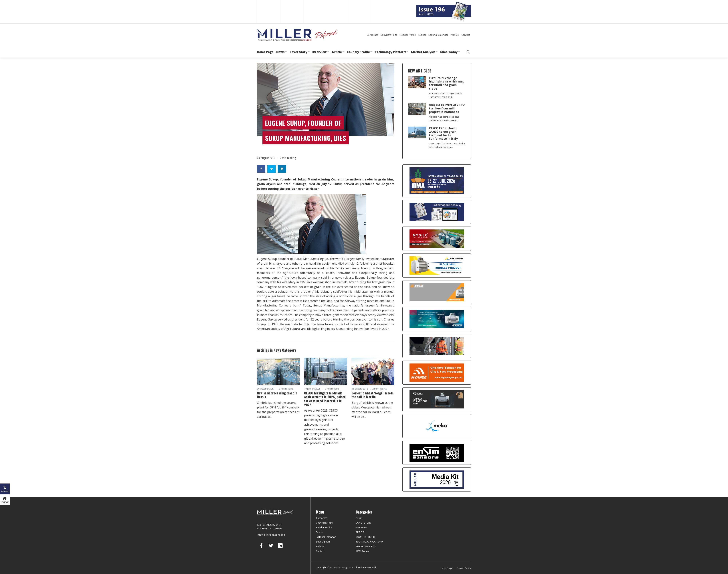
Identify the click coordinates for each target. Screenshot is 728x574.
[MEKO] (437, 426)
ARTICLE (360, 532)
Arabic (314, 12)
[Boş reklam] (437, 212)
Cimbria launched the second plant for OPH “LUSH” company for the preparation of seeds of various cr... (278, 410)
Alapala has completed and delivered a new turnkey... (444, 118)
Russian (337, 12)
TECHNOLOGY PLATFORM (369, 542)
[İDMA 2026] (437, 181)
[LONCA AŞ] (437, 453)
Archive (455, 35)
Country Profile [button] (358, 52)
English (268, 12)
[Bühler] (437, 319)
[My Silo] (437, 239)
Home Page (265, 52)
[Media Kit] (437, 479)
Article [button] (337, 52)
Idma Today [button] (449, 52)
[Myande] (437, 373)
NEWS (359, 518)
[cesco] (437, 346)
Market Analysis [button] (423, 52)
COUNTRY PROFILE (366, 537)
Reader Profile (408, 35)
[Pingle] (437, 266)
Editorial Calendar (438, 35)
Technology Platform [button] (390, 52)
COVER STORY (363, 523)
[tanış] (437, 399)
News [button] (280, 52)
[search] (468, 52)
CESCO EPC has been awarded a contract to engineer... (447, 145)
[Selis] (437, 292)
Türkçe (360, 12)
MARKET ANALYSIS (366, 546)
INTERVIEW (362, 527)
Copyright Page (389, 35)
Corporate (372, 35)
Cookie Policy (464, 568)
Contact (466, 35)
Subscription (323, 542)
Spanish (291, 12)
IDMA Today (362, 551)
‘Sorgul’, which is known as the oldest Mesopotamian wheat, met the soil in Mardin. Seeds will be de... (372, 410)
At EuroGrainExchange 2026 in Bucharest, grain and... (445, 95)
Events (422, 35)
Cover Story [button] (298, 52)
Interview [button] (320, 52)
